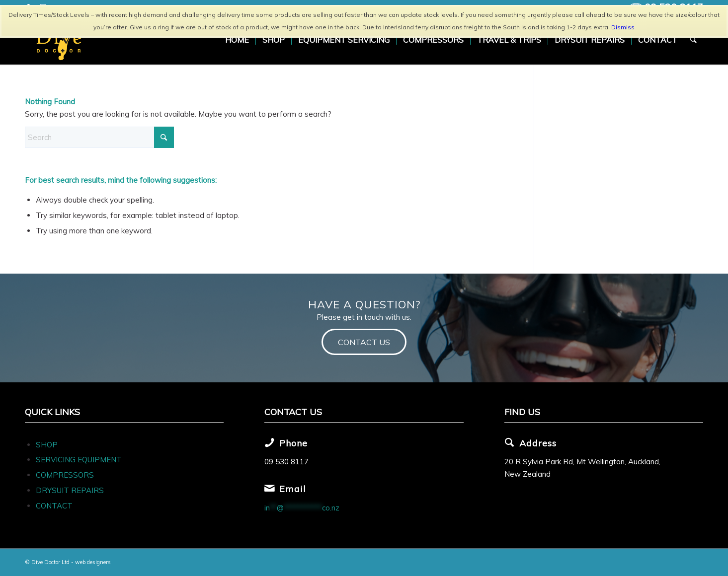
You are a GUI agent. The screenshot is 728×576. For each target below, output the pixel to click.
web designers (93, 562)
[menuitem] (238, 40)
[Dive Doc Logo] (61, 40)
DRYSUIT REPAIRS (70, 490)
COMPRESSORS (66, 475)
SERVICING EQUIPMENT (79, 460)
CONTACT (54, 506)
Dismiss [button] (623, 27)
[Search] (694, 40)
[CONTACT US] (364, 342)
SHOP (47, 445)
